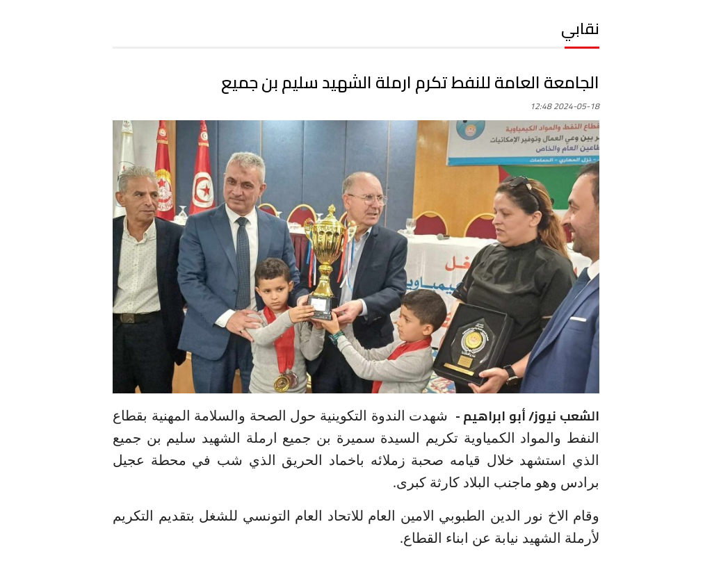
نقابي (580, 28)
